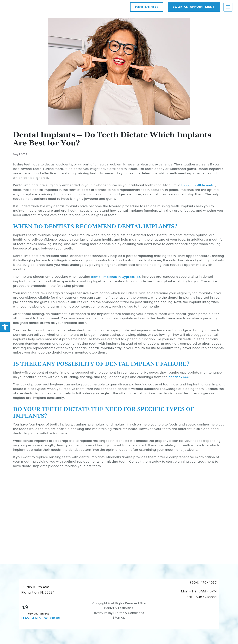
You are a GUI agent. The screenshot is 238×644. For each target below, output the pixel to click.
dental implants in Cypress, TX (116, 277)
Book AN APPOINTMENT (194, 7)
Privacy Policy (102, 613)
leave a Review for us (41, 618)
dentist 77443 (179, 377)
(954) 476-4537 (147, 7)
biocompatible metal (198, 185)
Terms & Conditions (129, 613)
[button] (5, 327)
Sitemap (119, 618)
